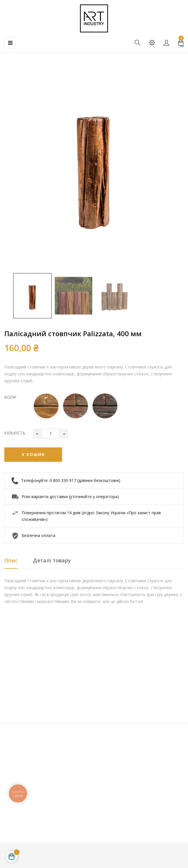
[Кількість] (50, 434)
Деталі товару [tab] (52, 560)
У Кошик (33, 454)
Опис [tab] (11, 560)
